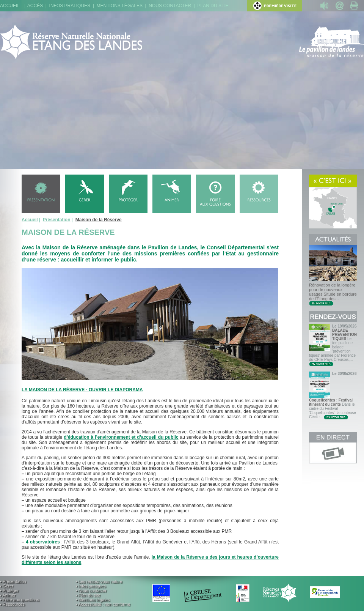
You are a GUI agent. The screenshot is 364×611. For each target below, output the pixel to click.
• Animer (8, 595)
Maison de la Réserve (99, 220)
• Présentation (13, 581)
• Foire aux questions (20, 600)
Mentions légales (120, 6)
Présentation (57, 220)
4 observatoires (43, 542)
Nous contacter (170, 6)
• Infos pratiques (91, 586)
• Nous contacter (91, 591)
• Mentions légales (93, 600)
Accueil (10, 6)
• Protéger (9, 591)
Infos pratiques (70, 6)
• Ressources (12, 604)
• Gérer (7, 586)
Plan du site (213, 6)
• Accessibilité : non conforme (103, 604)
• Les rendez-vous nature (99, 581)
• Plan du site (88, 595)
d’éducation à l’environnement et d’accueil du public (121, 437)
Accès (35, 6)
